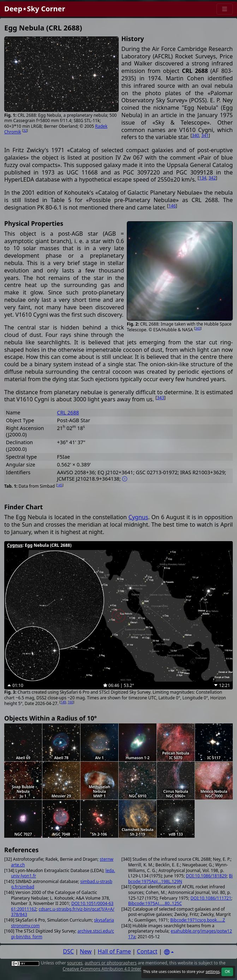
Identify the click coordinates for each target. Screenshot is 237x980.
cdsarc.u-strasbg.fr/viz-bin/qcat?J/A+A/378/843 (63, 912)
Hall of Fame (114, 951)
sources (75, 963)
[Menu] (225, 9)
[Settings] (169, 952)
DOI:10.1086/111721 (211, 898)
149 (63, 702)
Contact (147, 951)
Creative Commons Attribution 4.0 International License (118, 969)
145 (60, 485)
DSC (68, 951)
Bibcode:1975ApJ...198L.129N (180, 879)
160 (70, 702)
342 (212, 178)
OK (227, 972)
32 (25, 130)
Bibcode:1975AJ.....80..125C (155, 903)
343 (198, 328)
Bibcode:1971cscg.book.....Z (198, 920)
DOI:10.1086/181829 (206, 876)
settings (213, 972)
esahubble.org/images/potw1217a (180, 934)
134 (203, 178)
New (86, 951)
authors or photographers (111, 963)
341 (205, 135)
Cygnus (138, 517)
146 (172, 206)
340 (195, 135)
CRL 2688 (68, 412)
